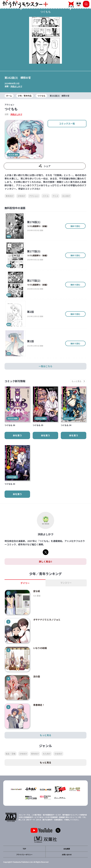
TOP (24, 849)
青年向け (10, 196)
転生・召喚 (11, 754)
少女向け (58, 754)
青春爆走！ (39, 705)
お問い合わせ (67, 855)
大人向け (66, 196)
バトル (45, 196)
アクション (34, 196)
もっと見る (45, 735)
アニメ (55, 196)
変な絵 (37, 591)
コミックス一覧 (67, 124)
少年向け (21, 196)
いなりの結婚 (40, 648)
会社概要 (67, 849)
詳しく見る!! (45, 561)
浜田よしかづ (16, 86)
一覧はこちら (45, 366)
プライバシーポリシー (24, 855)
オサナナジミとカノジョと (47, 620)
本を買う (17, 435)
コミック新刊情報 (15, 381)
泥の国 (37, 676)
